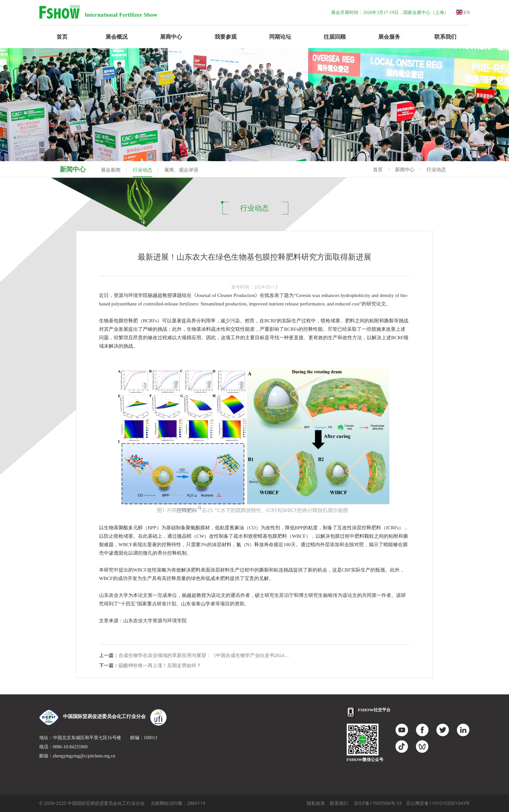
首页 (62, 37)
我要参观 (226, 37)
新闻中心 (405, 170)
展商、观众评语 (181, 170)
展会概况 (117, 37)
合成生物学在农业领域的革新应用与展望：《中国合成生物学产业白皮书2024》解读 (205, 655)
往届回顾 (335, 37)
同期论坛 (280, 37)
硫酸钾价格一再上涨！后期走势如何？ (160, 665)
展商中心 (171, 37)
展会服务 (389, 37)
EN (463, 13)
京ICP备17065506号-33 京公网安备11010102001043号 (412, 803)
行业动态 (143, 170)
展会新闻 (111, 170)
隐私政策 (316, 803)
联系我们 (445, 37)
